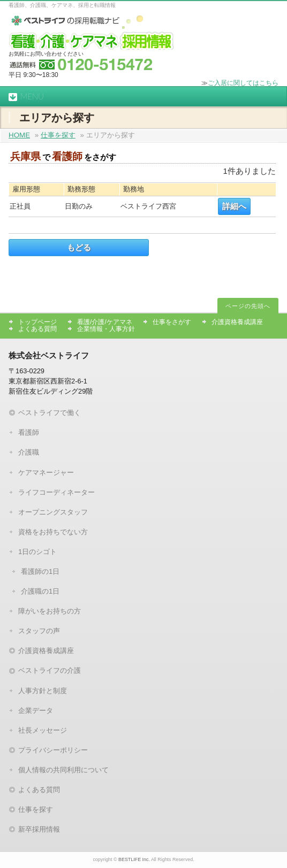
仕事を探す (58, 135)
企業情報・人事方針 (106, 329)
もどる (79, 248)
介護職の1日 (40, 591)
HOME (19, 135)
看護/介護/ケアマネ (105, 322)
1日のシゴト (37, 552)
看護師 (29, 432)
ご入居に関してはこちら (243, 83)
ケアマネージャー (46, 473)
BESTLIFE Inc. (134, 859)
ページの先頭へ (248, 306)
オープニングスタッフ (53, 512)
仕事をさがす (172, 322)
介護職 (29, 452)
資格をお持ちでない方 (53, 532)
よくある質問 (37, 329)
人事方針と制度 (43, 691)
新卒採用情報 (39, 829)
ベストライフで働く (50, 413)
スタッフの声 (39, 631)
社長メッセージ (43, 730)
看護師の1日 (40, 571)
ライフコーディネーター (56, 492)
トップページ (37, 322)
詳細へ (234, 206)
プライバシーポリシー (53, 750)
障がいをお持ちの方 (50, 611)
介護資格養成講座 (237, 322)
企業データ (36, 710)
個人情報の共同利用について (63, 770)
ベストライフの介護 (50, 670)
